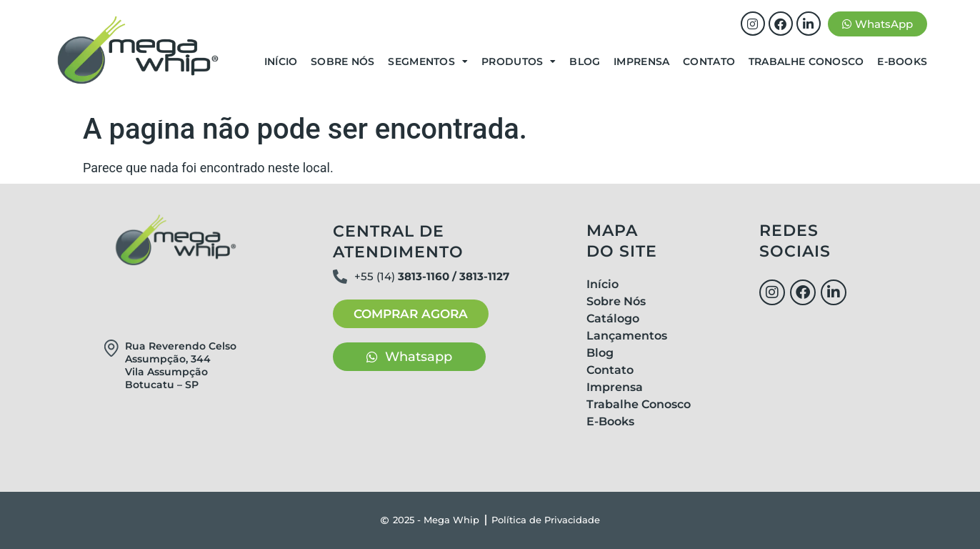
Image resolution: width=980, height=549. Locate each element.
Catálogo (613, 318)
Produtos (519, 61)
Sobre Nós (343, 61)
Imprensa (641, 61)
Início (281, 61)
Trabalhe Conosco (806, 61)
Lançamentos (627, 336)
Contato (709, 61)
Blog (585, 61)
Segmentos (428, 61)
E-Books (902, 61)
